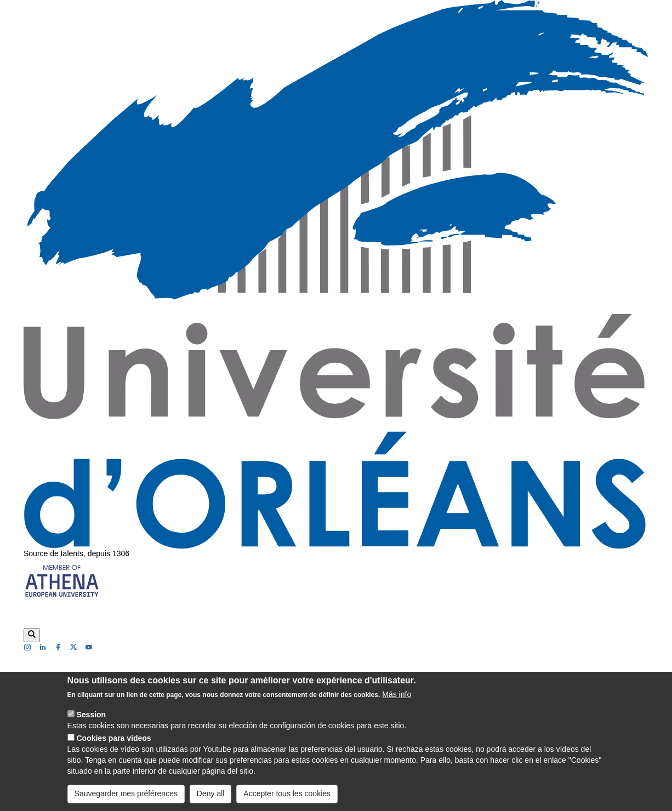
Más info (397, 703)
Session (91, 723)
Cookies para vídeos (113, 747)
